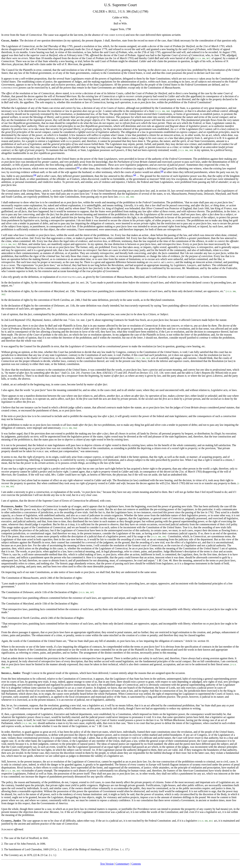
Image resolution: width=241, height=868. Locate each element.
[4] (135, 175)
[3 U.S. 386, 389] (185, 150)
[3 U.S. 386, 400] (13, 771)
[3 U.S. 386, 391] (9, 244)
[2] (162, 171)
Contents (136, 864)
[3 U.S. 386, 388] (163, 111)
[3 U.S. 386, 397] (86, 592)
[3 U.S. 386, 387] (203, 58)
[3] (35, 175)
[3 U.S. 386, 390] (127, 197)
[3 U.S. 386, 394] (69, 428)
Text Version (107, 864)
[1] (78, 168)
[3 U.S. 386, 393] (142, 358)
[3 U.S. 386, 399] (29, 723)
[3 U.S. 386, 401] (205, 821)
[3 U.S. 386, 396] (159, 537)
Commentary (123, 864)
